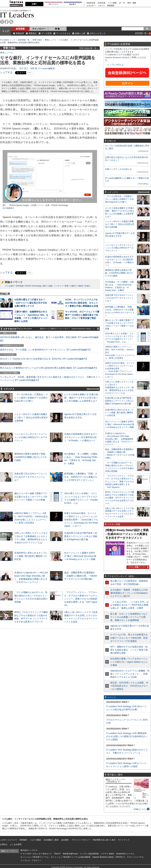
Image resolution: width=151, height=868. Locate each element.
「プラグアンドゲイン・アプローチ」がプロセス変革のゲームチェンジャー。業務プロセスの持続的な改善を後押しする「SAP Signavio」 (81, 599)
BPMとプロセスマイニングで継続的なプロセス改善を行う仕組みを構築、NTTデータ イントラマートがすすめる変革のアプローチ (120, 498)
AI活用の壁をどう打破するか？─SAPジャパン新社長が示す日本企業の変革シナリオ (31, 303)
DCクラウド (53, 4)
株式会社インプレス (29, 850)
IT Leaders (17, 15)
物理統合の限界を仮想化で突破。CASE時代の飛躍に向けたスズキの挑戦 (31, 457)
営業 (67, 286)
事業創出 (33, 33)
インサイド (58, 286)
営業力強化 (37, 40)
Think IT (57, 854)
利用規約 (23, 840)
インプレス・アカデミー (31, 860)
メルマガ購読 (35, 840)
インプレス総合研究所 (89, 854)
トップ (6, 31)
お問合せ (4, 844)
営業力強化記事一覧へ (89, 48)
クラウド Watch (108, 854)
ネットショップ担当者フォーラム (35, 857)
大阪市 (73, 286)
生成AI (87, 286)
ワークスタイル (63, 33)
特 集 (57, 29)
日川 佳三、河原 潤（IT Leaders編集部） (38, 68)
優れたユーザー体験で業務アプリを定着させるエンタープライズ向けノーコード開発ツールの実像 (31, 497)
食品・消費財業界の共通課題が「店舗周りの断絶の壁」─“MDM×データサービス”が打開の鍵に (81, 576)
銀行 (45, 286)
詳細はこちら (140, 809)
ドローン (101, 6)
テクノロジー (39, 29)
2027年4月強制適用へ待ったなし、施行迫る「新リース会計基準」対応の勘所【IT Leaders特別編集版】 (49, 339)
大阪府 (80, 286)
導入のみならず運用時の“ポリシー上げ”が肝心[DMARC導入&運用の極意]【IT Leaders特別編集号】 (49, 368)
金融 (50, 286)
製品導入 (73, 4)
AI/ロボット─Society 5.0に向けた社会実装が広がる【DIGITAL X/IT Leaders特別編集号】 (44, 359)
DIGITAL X (120, 857)
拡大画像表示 (8, 208)
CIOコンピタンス (98, 33)
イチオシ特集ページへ (137, 567)
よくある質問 (16, 844)
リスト (29, 73)
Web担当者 (91, 3)
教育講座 (111, 6)
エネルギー (91, 6)
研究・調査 (132, 3)
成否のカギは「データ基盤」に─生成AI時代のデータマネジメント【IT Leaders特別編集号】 (46, 350)
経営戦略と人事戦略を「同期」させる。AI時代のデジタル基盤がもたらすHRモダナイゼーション (81, 477)
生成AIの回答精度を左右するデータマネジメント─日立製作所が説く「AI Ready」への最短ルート (81, 437)
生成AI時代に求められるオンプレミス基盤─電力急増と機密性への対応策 (31, 556)
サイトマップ (124, 840)
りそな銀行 (10, 286)
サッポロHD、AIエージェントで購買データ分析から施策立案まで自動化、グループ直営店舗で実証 (82, 315)
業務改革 (20, 33)
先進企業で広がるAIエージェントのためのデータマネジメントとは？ (31, 477)
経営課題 (20, 29)
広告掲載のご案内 (51, 840)
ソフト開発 (112, 3)
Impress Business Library (116, 57)
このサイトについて (8, 840)
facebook (7, 22)
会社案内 (65, 840)
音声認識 (20, 286)
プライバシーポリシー (81, 840)
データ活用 (46, 33)
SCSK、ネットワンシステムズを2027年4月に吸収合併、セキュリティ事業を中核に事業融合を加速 (82, 303)
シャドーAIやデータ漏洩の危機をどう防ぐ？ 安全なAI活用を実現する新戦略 (31, 417)
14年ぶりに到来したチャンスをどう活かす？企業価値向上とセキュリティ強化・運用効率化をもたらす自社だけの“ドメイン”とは (119, 387)
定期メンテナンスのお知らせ (118, 169)
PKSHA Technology (33, 286)
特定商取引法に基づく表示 (104, 840)
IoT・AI (122, 3)
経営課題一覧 (24, 40)
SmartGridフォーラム (125, 854)
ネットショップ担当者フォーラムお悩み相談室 (71, 857)
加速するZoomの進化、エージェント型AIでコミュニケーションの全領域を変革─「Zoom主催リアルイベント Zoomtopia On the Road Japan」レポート (81, 520)
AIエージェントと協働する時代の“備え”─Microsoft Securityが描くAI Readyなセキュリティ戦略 (80, 556)
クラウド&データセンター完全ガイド (36, 854)
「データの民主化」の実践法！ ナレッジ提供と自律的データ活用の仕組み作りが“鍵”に (31, 398)
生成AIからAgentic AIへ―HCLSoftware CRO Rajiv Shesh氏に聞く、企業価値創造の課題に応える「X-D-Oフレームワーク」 (119, 439)
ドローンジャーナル (135, 857)
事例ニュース (50, 40)
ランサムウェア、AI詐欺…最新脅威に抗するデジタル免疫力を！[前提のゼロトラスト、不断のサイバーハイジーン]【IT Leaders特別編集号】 (50, 379)
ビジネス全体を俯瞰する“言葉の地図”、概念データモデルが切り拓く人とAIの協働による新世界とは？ (81, 398)
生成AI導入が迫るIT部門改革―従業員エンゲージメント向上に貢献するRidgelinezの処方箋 (81, 536)
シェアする (6, 72)
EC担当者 (102, 3)
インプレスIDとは (115, 65)
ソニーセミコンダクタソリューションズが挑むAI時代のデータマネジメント (31, 437)
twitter (2, 22)
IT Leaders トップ (8, 40)
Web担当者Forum (70, 854)
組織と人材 (80, 33)
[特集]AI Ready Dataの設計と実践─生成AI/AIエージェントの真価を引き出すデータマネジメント (127, 534)
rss (11, 22)
